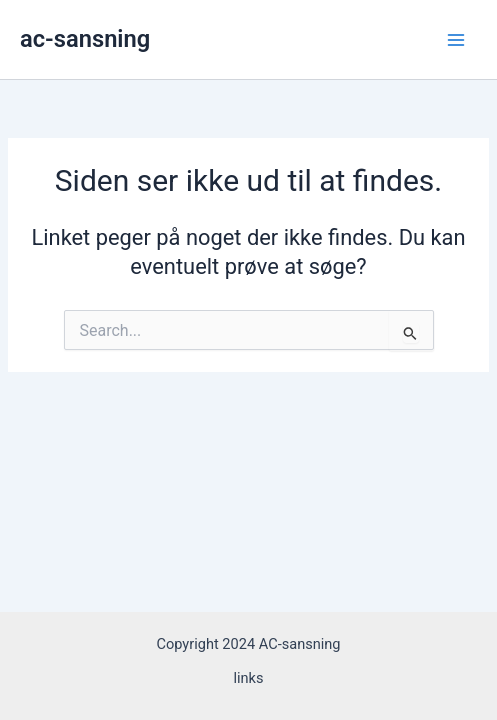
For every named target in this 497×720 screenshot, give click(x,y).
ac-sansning (85, 39)
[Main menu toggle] (456, 40)
